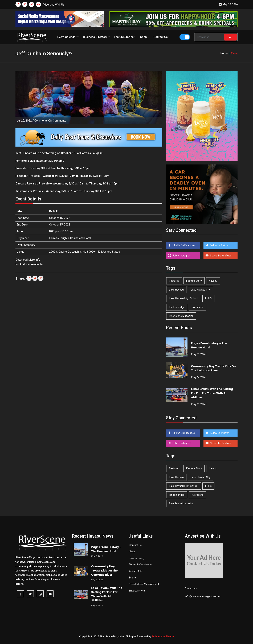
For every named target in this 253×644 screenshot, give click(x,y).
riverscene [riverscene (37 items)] (198, 307)
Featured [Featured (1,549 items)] (174, 281)
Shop (145, 37)
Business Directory (97, 37)
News (132, 552)
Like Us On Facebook (183, 245)
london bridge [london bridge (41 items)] (177, 307)
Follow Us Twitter (219, 245)
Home (224, 53)
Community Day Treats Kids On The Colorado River (213, 368)
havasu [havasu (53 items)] (213, 281)
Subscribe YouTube (221, 256)
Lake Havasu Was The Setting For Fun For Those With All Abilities (212, 393)
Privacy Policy (137, 558)
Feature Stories (125, 37)
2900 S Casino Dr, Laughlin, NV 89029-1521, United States (85, 252)
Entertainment (137, 591)
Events (133, 578)
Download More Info (28, 260)
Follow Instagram (182, 256)
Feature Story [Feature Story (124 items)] (194, 281)
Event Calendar (68, 37)
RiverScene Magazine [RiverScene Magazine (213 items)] (181, 316)
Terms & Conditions (140, 565)
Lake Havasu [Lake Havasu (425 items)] (176, 290)
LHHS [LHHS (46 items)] (208, 298)
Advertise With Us (54, 5)
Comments (50, 121)
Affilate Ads (136, 571)
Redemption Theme (163, 637)
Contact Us (162, 37)
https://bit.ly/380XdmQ (50, 161)
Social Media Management (144, 584)
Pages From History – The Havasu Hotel (209, 345)
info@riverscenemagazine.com (203, 596)
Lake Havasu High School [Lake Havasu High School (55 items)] (184, 298)
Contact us (135, 545)
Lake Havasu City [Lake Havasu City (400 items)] (201, 290)
